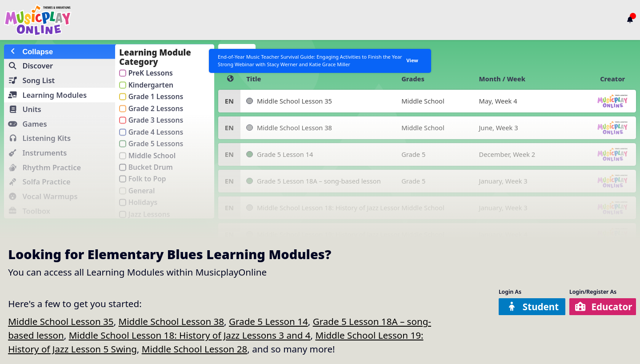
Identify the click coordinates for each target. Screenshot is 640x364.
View (410, 63)
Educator (604, 307)
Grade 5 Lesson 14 (268, 321)
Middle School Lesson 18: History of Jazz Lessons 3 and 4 (190, 335)
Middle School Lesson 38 (172, 321)
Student (533, 307)
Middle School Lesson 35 (61, 321)
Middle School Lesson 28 (195, 349)
